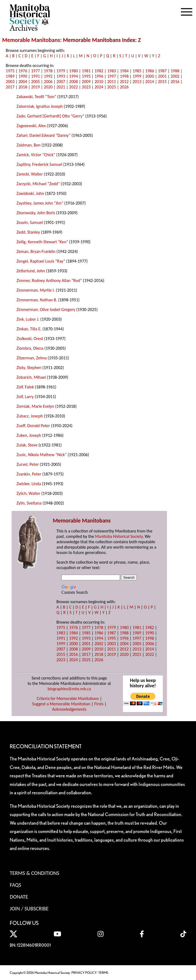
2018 (23, 87)
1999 (137, 76)
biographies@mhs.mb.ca (69, 689)
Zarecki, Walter (30, 174)
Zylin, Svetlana (29, 503)
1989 (10, 76)
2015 (162, 82)
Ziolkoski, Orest (30, 339)
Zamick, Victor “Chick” (36, 155)
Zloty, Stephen (29, 368)
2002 (175, 76)
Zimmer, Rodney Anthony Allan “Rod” (49, 280)
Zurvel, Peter (27, 464)
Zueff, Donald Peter (33, 426)
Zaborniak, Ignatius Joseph (39, 106)
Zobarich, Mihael (31, 377)
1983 (112, 71)
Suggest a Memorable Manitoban (61, 704)
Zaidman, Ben (28, 145)
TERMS (103, 973)
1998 (124, 76)
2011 (112, 82)
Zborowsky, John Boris (36, 213)
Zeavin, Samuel (30, 222)
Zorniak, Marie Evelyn (35, 406)
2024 (99, 87)
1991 (35, 76)
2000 (150, 76)
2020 (48, 87)
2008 (74, 82)
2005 (35, 82)
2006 (48, 82)
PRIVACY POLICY (84, 973)
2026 (124, 87)
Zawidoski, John (30, 193)
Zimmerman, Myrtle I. (36, 290)
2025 (112, 87)
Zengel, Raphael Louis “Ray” (41, 261)
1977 (35, 71)
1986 (150, 71)
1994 (74, 76)
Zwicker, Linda (29, 484)
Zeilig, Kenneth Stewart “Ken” (42, 242)
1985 (137, 71)
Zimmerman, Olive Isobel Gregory (46, 310)
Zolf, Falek (25, 387)
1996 (99, 76)
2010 (99, 82)
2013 (137, 82)
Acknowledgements (69, 709)
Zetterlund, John (31, 271)
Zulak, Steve (27, 445)
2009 (86, 82)
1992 (48, 76)
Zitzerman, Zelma (32, 358)
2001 (162, 76)
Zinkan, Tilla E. (29, 329)
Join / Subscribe (29, 909)
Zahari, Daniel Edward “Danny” (43, 135)
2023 (86, 87)
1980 (74, 71)
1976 (23, 71)
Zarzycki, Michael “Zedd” (38, 184)
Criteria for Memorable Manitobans (68, 698)
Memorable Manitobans (31, 40)
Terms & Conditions (34, 873)
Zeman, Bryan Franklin (36, 251)
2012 (124, 82)
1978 (48, 71)
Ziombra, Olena (30, 348)
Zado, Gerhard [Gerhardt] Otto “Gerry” (50, 116)
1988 (175, 71)
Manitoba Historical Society (119, 536)
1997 (112, 76)
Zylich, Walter (28, 493)
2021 (61, 87)
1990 (23, 76)
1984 (124, 71)
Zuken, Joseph (29, 435)
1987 (162, 71)
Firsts (99, 704)
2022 (74, 87)
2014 (150, 82)
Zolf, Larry (25, 397)
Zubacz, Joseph (30, 416)
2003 (10, 82)
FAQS (15, 885)
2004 (23, 82)
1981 (86, 71)
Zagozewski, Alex (31, 126)
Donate (19, 897)
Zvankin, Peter (29, 474)
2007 (61, 82)
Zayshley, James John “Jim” (40, 203)
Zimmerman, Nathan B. (37, 300)
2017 (10, 87)
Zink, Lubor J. (28, 319)
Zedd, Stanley (28, 232)
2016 (175, 82)
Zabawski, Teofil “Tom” (36, 97)
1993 (61, 76)
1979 (61, 71)
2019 (35, 87)
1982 (99, 71)
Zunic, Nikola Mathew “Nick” (42, 455)
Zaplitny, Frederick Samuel (39, 164)
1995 (86, 76)
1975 (10, 71)
